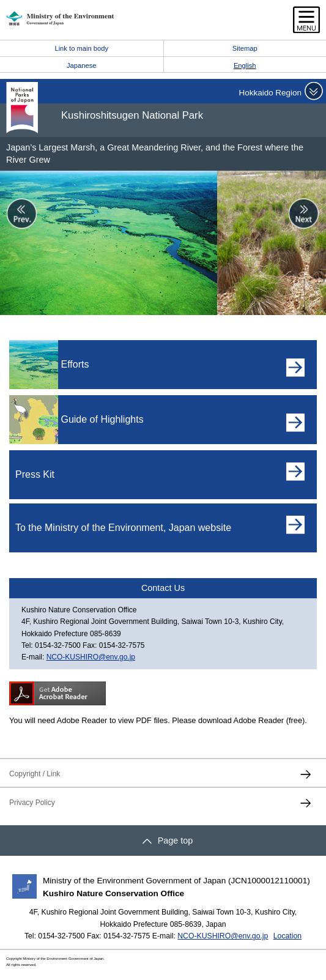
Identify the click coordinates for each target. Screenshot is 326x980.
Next (304, 213)
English (245, 65)
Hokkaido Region (270, 93)
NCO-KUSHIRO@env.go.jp (91, 657)
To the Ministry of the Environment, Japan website (123, 528)
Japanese (82, 65)
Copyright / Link (35, 774)
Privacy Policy (32, 803)
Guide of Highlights (102, 419)
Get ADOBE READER (57, 693)
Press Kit (35, 474)
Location (287, 936)
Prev (22, 213)
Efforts (75, 364)
